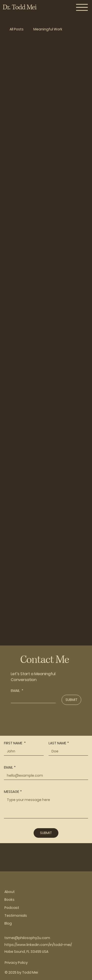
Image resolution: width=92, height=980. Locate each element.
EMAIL (17, 691)
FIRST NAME (15, 743)
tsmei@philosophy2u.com (27, 938)
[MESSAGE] (46, 807)
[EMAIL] (32, 699)
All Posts (17, 29)
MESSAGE (13, 792)
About (10, 892)
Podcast (12, 908)
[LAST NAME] (67, 751)
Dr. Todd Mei (20, 7)
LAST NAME (59, 743)
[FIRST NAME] (22, 751)
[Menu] (82, 7)
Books (9, 900)
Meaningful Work (48, 29)
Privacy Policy (16, 963)
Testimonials (16, 916)
